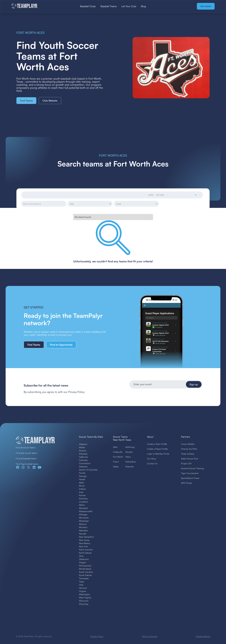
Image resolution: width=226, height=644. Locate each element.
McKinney (130, 447)
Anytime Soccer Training (192, 468)
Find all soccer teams (26, 447)
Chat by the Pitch (189, 449)
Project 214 (186, 463)
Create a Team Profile (157, 444)
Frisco (116, 462)
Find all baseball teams (26, 458)
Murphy (129, 452)
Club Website (50, 101)
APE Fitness (187, 483)
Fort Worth (118, 457)
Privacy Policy (97, 636)
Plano (128, 457)
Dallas (116, 466)
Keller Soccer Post (189, 459)
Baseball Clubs (88, 6)
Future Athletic (188, 444)
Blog (143, 6)
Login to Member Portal (158, 454)
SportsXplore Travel (190, 478)
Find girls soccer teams (26, 453)
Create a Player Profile (157, 449)
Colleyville (118, 452)
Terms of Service (150, 636)
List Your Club (129, 6)
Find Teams (26, 101)
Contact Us (152, 463)
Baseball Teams (109, 6)
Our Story (152, 459)
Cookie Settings (203, 636)
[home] (33, 6)
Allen (115, 447)
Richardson (131, 462)
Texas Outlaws (188, 454)
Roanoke (130, 466)
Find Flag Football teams (27, 464)
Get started (206, 6)
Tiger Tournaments (190, 473)
